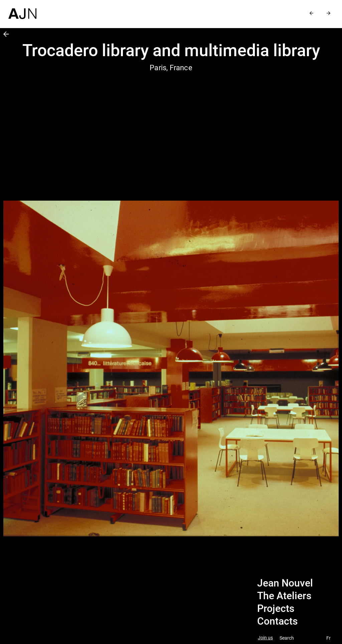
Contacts (277, 621)
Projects (276, 609)
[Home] (22, 10)
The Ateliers (284, 596)
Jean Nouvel (285, 583)
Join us (265, 638)
